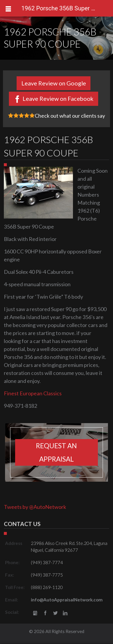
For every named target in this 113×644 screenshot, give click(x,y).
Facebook (45, 613)
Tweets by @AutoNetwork (35, 507)
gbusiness (35, 613)
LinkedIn (65, 613)
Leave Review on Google (54, 83)
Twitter (55, 613)
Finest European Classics (33, 393)
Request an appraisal (56, 452)
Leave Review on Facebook (58, 98)
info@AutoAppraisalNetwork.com (67, 600)
